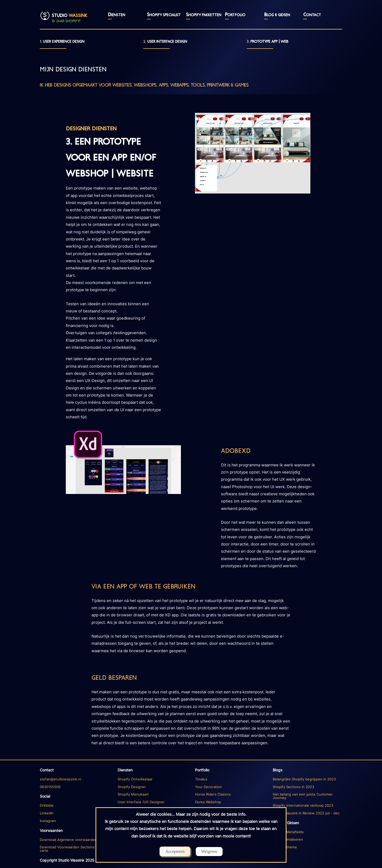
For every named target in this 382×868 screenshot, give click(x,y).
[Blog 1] (308, 779)
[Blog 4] (308, 813)
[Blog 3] (308, 806)
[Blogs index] (308, 770)
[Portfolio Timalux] (230, 779)
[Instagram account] (75, 821)
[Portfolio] (230, 770)
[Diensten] (75, 779)
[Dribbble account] (75, 806)
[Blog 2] (308, 796)
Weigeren (209, 851)
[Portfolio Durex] (230, 802)
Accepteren (175, 851)
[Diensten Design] (152, 802)
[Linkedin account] (75, 813)
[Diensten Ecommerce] (152, 779)
